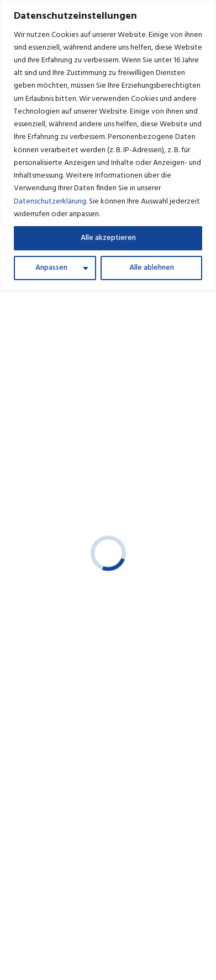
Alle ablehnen (152, 268)
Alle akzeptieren (108, 238)
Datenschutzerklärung (50, 202)
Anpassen (51, 268)
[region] (108, 145)
